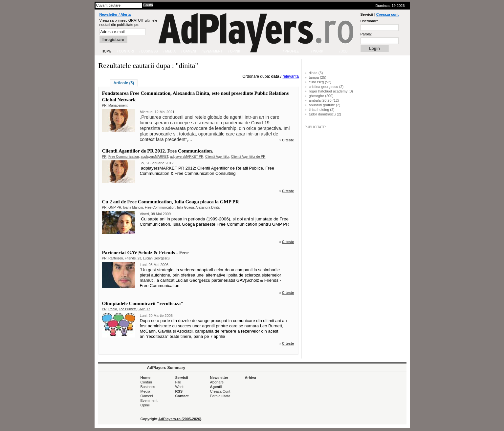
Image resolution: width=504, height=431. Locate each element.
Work (179, 387)
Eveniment (149, 400)
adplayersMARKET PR (187, 157)
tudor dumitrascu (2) (325, 114)
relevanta (290, 76)
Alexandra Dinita (208, 207)
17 (148, 309)
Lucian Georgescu (156, 258)
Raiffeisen (116, 258)
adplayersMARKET (154, 157)
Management (118, 105)
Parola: (366, 34)
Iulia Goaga (185, 207)
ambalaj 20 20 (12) (324, 100)
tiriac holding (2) (322, 110)
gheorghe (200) (321, 96)
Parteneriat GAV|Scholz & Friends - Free (145, 253)
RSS (179, 391)
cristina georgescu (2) (326, 87)
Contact (182, 396)
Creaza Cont (220, 391)
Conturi (146, 382)
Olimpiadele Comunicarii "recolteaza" (143, 303)
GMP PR (115, 207)
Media (145, 391)
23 (139, 258)
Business (148, 387)
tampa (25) (318, 77)
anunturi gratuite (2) (325, 105)
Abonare (217, 382)
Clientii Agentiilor (217, 157)
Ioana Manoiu (133, 207)
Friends (130, 258)
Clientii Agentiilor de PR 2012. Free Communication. (158, 151)
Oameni (147, 396)
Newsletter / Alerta (115, 14)
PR (104, 105)
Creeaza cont (387, 14)
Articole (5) (124, 83)
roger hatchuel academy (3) (331, 91)
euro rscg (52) (320, 82)
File (178, 382)
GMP (141, 309)
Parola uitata (220, 396)
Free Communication (124, 157)
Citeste (288, 140)
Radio (113, 309)
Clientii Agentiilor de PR (248, 157)
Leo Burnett (127, 309)
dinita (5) (316, 73)
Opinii (145, 405)
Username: (369, 21)
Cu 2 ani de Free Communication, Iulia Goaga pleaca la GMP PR (171, 202)
